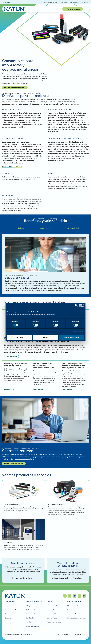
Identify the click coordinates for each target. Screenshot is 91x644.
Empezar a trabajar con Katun (15, 88)
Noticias (28, 622)
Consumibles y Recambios (13, 610)
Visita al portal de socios (54, 606)
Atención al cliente (32, 614)
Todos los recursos (52, 618)
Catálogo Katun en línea (50, 2)
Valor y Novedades (35, 602)
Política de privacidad (63, 634)
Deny (20, 339)
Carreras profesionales (74, 614)
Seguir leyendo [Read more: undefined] (12, 356)
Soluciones (9, 614)
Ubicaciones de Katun (74, 606)
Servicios (8, 618)
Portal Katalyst (63, 2)
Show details (77, 334)
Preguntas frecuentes (53, 610)
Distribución (30, 618)
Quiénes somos (74, 602)
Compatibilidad (18, 228)
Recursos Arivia (51, 614)
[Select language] (85, 2)
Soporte (50, 602)
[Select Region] (75, 2)
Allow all (72, 339)
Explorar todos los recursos (14, 463)
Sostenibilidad (73, 228)
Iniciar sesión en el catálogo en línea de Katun (68, 578)
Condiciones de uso (80, 634)
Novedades (71, 610)
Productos (10, 602)
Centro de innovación (33, 626)
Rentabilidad (45, 228)
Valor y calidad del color (33, 606)
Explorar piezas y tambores (12, 167)
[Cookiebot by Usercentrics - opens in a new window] (76, 303)
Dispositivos (9, 606)
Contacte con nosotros (73, 9)
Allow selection (46, 339)
